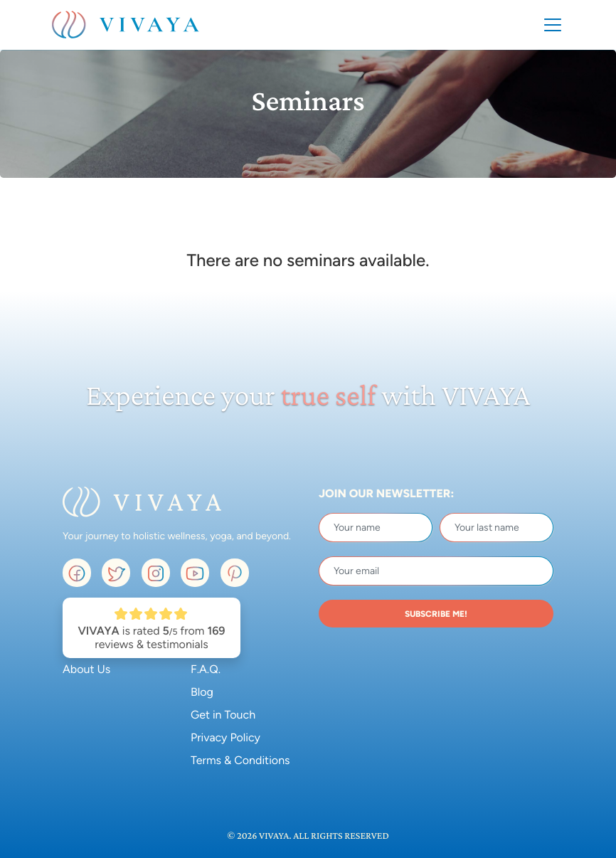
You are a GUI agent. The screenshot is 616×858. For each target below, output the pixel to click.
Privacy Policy (225, 737)
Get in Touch (223, 715)
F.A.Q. (206, 669)
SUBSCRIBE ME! (436, 614)
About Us (86, 669)
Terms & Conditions (240, 760)
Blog (202, 692)
